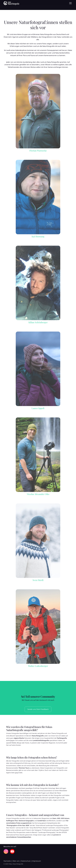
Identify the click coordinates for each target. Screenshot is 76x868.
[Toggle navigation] (70, 3)
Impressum (37, 861)
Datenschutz (26, 861)
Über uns (16, 861)
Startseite (7, 861)
